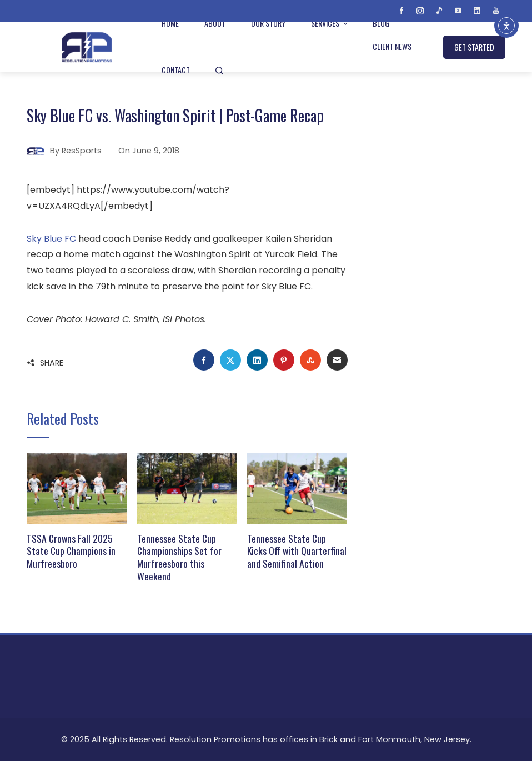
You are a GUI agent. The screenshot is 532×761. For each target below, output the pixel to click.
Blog (381, 23)
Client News (392, 46)
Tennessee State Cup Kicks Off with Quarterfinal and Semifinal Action (297, 551)
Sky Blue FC (51, 239)
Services (330, 23)
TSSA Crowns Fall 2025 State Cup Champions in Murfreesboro (71, 551)
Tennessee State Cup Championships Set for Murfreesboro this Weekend (179, 557)
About (215, 23)
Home (170, 23)
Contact (176, 70)
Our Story (268, 23)
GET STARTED (474, 47)
